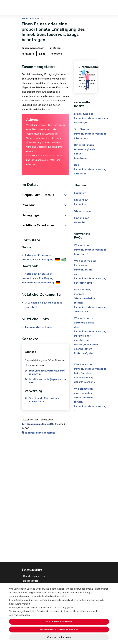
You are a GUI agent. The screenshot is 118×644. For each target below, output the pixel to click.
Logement (80, 193)
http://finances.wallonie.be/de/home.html (47, 372)
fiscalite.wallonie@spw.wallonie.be (47, 381)
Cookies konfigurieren (59, 637)
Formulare (28, 54)
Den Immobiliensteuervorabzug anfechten (90, 169)
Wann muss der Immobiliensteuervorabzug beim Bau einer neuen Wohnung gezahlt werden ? (90, 373)
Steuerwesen (82, 211)
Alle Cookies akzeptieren (59, 622)
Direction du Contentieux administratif (44, 400)
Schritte (37, 19)
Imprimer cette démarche (38, 433)
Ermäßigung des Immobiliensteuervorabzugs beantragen (91, 118)
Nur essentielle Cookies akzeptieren (59, 629)
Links (42, 54)
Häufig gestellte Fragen (39, 327)
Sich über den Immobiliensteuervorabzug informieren (90, 134)
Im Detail (55, 48)
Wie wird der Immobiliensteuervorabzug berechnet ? (90, 250)
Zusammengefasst (33, 48)
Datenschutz (31, 581)
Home (25, 19)
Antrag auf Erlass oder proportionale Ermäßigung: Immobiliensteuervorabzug (38, 278)
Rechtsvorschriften (34, 576)
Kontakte (56, 54)
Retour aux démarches (38, 424)
